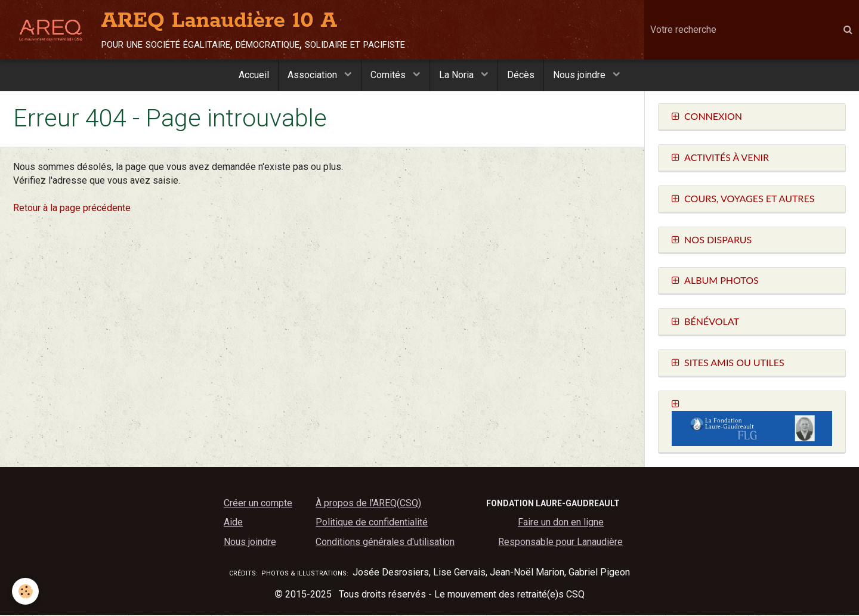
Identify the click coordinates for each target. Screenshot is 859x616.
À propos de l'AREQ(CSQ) (368, 504)
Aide (233, 523)
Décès (521, 75)
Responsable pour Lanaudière (560, 543)
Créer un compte (258, 504)
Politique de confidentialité (372, 523)
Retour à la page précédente (72, 209)
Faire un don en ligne (561, 523)
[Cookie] (25, 591)
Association (313, 75)
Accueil (254, 75)
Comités (389, 75)
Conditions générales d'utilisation (385, 543)
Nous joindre (580, 75)
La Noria (458, 75)
